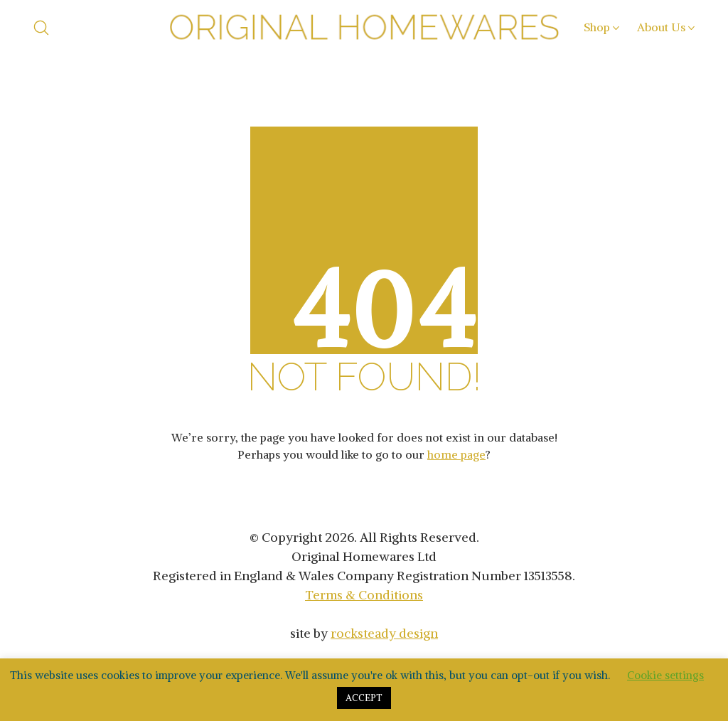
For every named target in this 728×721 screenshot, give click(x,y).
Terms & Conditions (364, 595)
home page (456, 454)
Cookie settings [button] (665, 675)
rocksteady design (384, 633)
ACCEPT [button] (364, 698)
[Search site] (41, 28)
